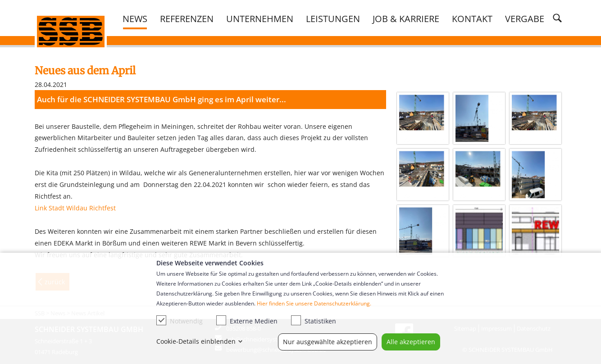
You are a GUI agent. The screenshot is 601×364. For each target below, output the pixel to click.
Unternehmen (260, 18)
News (135, 18)
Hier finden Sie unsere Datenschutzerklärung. (314, 303)
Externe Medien (247, 320)
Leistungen (333, 18)
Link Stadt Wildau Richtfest (75, 208)
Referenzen (187, 18)
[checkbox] (161, 320)
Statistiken (314, 320)
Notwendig (180, 320)
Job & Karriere (406, 18)
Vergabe (525, 18)
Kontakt (472, 18)
